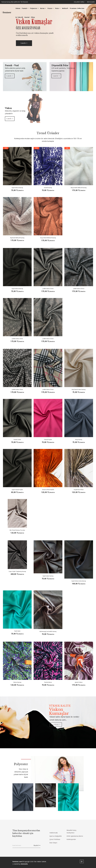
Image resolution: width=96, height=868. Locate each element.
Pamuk (24, 8)
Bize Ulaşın (53, 843)
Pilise (33, 17)
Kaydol (37, 845)
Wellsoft (65, 8)
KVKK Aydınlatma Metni (75, 836)
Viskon (18, 8)
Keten (42, 8)
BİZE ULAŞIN (91, 2)
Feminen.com (17, 861)
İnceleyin (57, 725)
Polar (57, 8)
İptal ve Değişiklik (56, 836)
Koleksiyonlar (71, 839)
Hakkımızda (54, 833)
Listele (26, 43)
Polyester (33, 8)
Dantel (27, 17)
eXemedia (24, 864)
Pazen (49, 8)
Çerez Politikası (55, 839)
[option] (48, 31)
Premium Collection (77, 8)
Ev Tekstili (19, 17)
